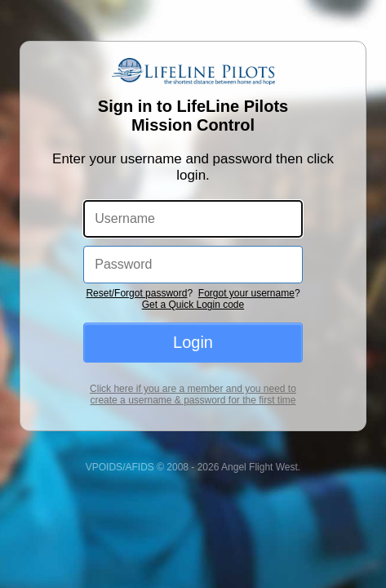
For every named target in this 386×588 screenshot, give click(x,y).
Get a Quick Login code (193, 260)
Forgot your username (246, 248)
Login (193, 297)
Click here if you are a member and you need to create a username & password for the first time (193, 350)
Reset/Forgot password (136, 248)
